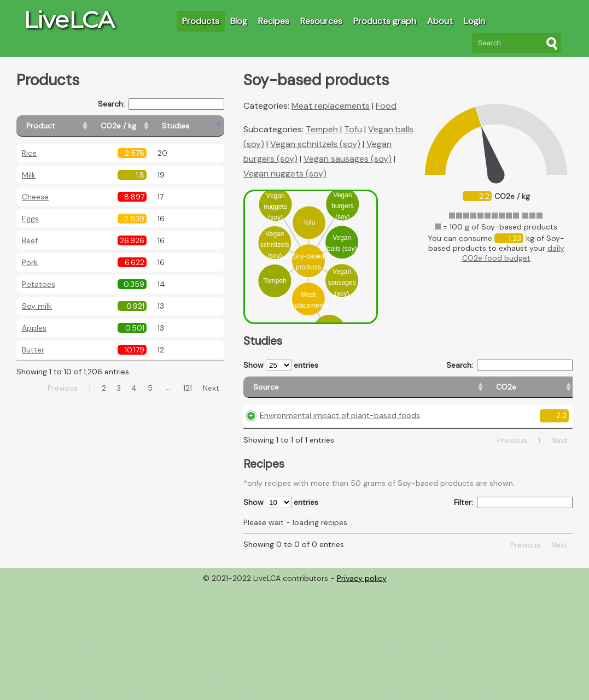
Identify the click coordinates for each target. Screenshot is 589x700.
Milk (29, 175)
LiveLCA (69, 20)
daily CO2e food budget (513, 253)
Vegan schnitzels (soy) (315, 144)
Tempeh (322, 129)
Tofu (353, 129)
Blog (239, 21)
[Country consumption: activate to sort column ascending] (489, 392)
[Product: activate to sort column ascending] (66, 126)
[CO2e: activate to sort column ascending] (373, 392)
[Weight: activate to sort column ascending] (552, 392)
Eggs (30, 219)
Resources (321, 21)
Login (474, 21)
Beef (30, 240)
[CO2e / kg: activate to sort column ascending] (146, 126)
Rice (29, 153)
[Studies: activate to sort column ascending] (200, 126)
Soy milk (37, 306)
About (440, 21)
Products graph (385, 21)
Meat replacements (331, 106)
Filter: (513, 525)
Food (386, 106)
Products (201, 21)
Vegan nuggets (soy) (285, 173)
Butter (33, 350)
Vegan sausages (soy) (348, 159)
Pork (30, 262)
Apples (34, 328)
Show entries (281, 365)
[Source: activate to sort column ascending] (298, 392)
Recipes (274, 21)
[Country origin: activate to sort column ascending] (422, 392)
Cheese (35, 197)
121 (188, 388)
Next (211, 388)
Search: (161, 104)
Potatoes (39, 284)
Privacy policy (362, 601)
